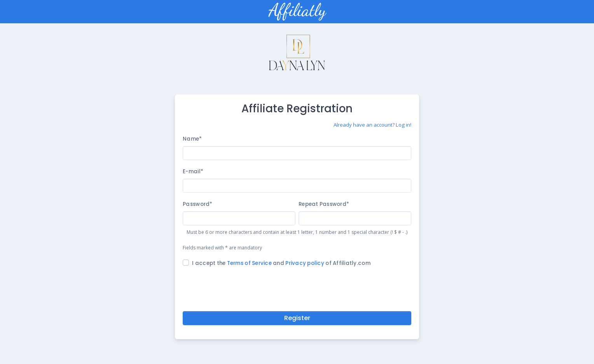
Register (297, 318)
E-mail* (193, 172)
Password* (197, 204)
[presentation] (297, 287)
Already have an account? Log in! (372, 125)
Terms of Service (249, 263)
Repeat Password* (324, 204)
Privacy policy (305, 263)
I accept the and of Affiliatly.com (281, 263)
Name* (192, 139)
